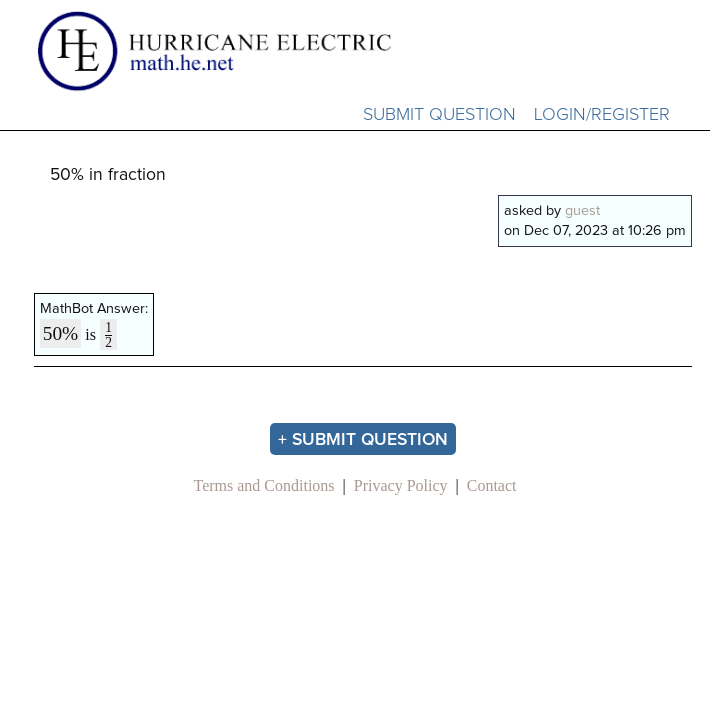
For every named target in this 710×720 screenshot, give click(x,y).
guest (582, 211)
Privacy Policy (401, 485)
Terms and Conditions (263, 485)
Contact (492, 485)
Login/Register (602, 115)
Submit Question (439, 115)
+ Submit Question (363, 440)
